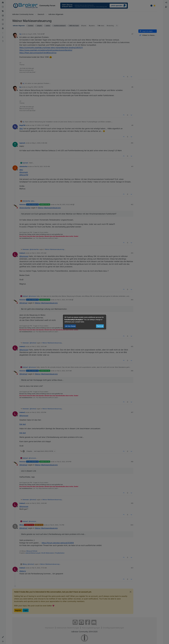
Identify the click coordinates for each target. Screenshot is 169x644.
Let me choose (70, 326)
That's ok (100, 326)
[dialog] (84, 322)
